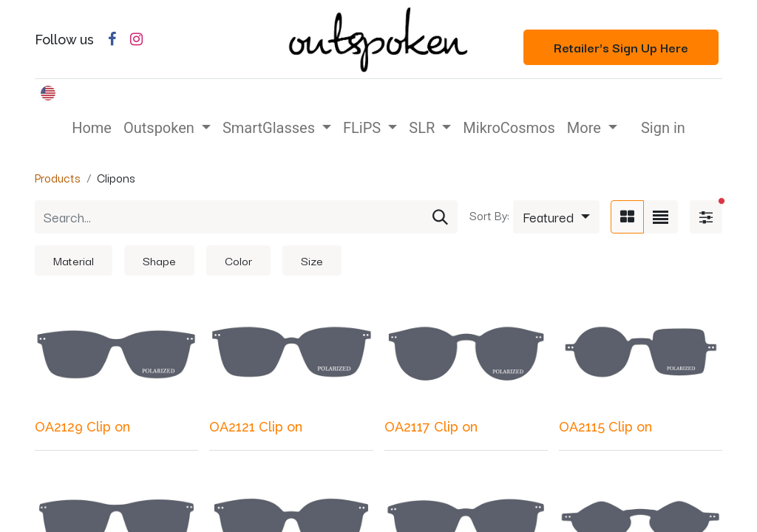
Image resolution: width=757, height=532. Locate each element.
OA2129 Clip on (82, 427)
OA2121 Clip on (256, 427)
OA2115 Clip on (605, 427)
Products (58, 177)
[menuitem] (92, 128)
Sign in (663, 128)
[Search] (440, 217)
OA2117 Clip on (431, 427)
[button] (556, 217)
